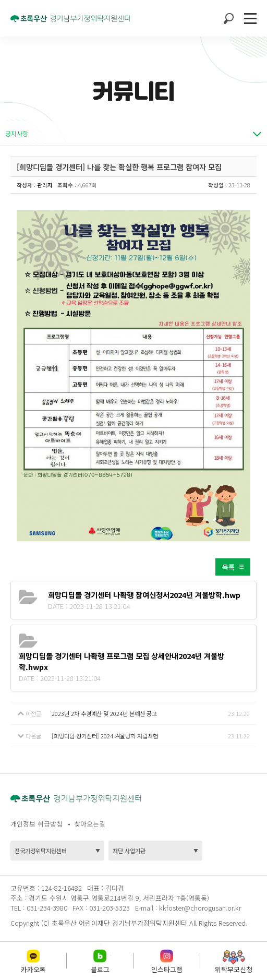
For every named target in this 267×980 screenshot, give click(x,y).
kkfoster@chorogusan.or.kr (200, 908)
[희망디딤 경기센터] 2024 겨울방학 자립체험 (105, 736)
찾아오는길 (90, 824)
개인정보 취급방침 (37, 824)
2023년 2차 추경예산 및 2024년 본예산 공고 (104, 713)
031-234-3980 (46, 908)
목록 (228, 567)
